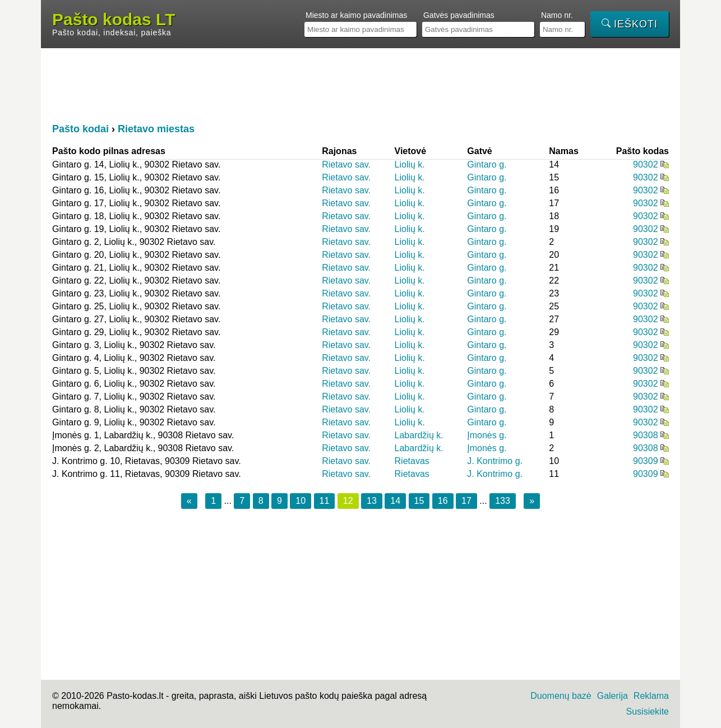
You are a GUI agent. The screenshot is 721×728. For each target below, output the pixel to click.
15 (419, 501)
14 (395, 501)
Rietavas (412, 461)
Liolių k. (410, 164)
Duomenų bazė (561, 696)
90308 (646, 435)
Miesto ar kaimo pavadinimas (356, 15)
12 (348, 501)
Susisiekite (648, 711)
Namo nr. (557, 15)
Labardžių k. (419, 435)
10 (301, 501)
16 (443, 501)
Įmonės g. (487, 435)
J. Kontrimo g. (495, 461)
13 (372, 501)
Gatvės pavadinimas (459, 15)
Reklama (651, 696)
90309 (646, 461)
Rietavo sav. (346, 164)
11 (325, 501)
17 (466, 501)
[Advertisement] (360, 85)
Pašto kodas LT (114, 20)
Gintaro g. (487, 164)
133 (503, 501)
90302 (646, 164)
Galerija (613, 696)
